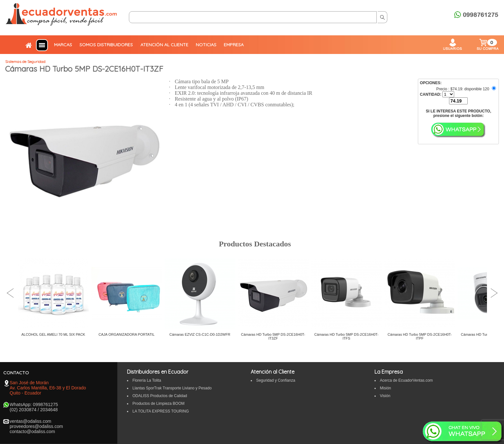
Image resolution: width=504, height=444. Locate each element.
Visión (385, 396)
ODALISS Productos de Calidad (160, 396)
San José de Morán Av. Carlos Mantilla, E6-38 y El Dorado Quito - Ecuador (48, 388)
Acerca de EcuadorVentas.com (406, 380)
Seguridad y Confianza (276, 380)
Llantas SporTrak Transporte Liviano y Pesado (172, 388)
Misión (386, 388)
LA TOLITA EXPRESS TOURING (161, 411)
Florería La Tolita (147, 380)
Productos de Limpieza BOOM (158, 404)
